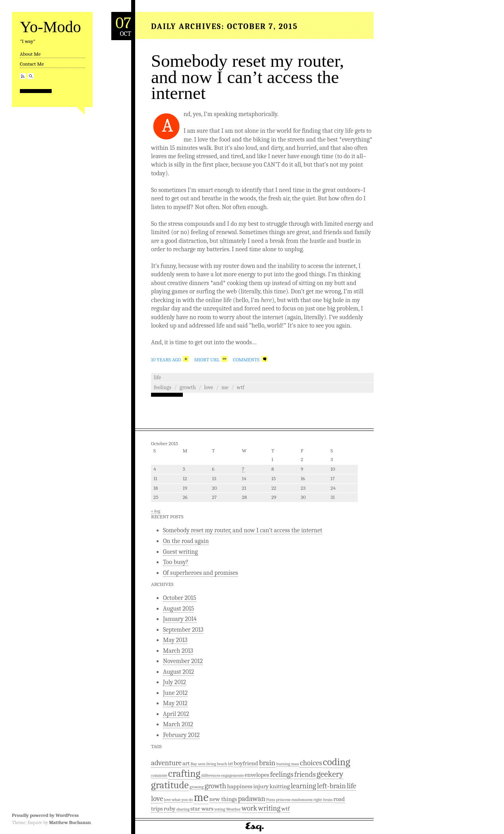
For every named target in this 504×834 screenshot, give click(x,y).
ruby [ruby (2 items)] (170, 809)
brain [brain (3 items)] (267, 763)
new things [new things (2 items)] (223, 799)
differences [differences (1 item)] (211, 775)
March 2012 (178, 724)
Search (31, 76)
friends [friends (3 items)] (305, 774)
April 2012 (176, 714)
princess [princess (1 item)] (283, 800)
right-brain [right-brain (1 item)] (323, 800)
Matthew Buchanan (70, 822)
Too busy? (176, 562)
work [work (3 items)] (249, 808)
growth (188, 387)
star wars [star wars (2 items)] (202, 809)
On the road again (186, 541)
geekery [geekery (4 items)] (330, 774)
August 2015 (178, 609)
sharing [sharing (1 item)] (183, 809)
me (225, 387)
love (209, 387)
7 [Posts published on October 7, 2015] (243, 469)
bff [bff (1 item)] (231, 764)
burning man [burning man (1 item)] (288, 764)
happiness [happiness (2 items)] (240, 786)
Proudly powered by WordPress (45, 815)
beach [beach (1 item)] (222, 764)
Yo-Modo (50, 27)
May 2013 (175, 640)
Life (157, 377)
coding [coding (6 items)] (336, 762)
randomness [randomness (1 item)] (302, 800)
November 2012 (183, 661)
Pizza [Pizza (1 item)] (271, 800)
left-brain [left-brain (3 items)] (331, 786)
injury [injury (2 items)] (261, 786)
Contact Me (32, 64)
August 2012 (178, 672)
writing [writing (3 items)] (269, 808)
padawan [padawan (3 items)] (251, 799)
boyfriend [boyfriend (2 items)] (246, 763)
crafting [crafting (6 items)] (184, 773)
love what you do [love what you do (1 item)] (179, 800)
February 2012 (181, 735)
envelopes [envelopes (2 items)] (257, 775)
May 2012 (175, 703)
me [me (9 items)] (201, 797)
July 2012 (174, 682)
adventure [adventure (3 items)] (166, 763)
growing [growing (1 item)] (197, 787)
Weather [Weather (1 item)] (234, 809)
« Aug (156, 511)
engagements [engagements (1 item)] (232, 775)
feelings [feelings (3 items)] (282, 774)
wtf (241, 387)
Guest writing (180, 552)
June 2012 (175, 693)
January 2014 (180, 619)
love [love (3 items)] (157, 799)
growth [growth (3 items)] (215, 786)
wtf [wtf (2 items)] (286, 809)
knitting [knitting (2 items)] (280, 786)
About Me (30, 54)
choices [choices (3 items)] (311, 763)
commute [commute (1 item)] (159, 775)
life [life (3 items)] (351, 786)
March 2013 (178, 651)
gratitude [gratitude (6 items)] (170, 785)
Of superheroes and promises (201, 573)
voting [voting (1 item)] (220, 809)
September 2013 (183, 630)
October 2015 (180, 598)
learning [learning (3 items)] (303, 786)
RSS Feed (23, 76)
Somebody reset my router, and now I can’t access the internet (248, 77)
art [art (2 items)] (186, 763)
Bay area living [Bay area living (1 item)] (204, 764)
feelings (163, 387)
